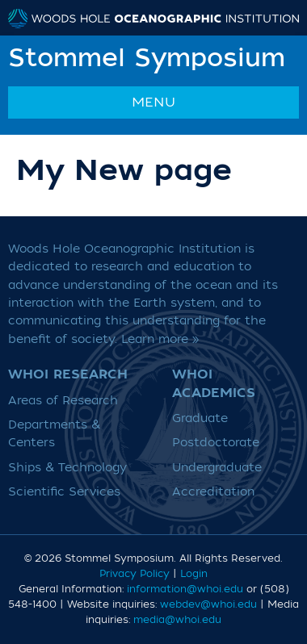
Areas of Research (63, 401)
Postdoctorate (216, 443)
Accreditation (213, 492)
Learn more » (160, 339)
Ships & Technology (67, 468)
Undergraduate (217, 468)
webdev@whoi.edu (208, 604)
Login (194, 574)
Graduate (200, 418)
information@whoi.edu (185, 589)
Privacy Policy (135, 574)
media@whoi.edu (177, 620)
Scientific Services (64, 492)
